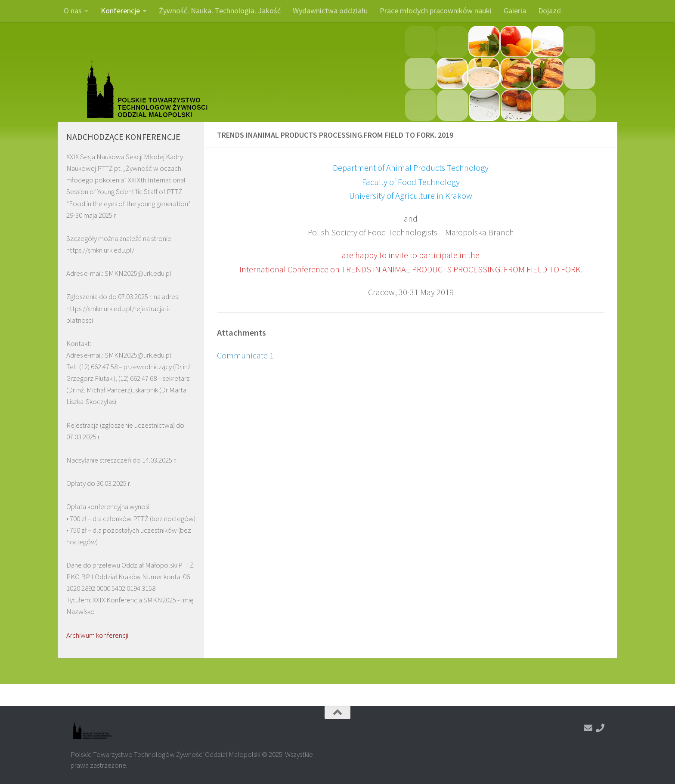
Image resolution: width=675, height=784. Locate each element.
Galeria (515, 11)
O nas (73, 11)
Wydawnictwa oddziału (330, 11)
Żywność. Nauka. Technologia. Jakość (220, 11)
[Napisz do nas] (588, 728)
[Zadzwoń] (600, 728)
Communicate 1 (245, 355)
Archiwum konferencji (97, 635)
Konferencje (120, 11)
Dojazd (550, 11)
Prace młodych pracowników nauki (436, 11)
